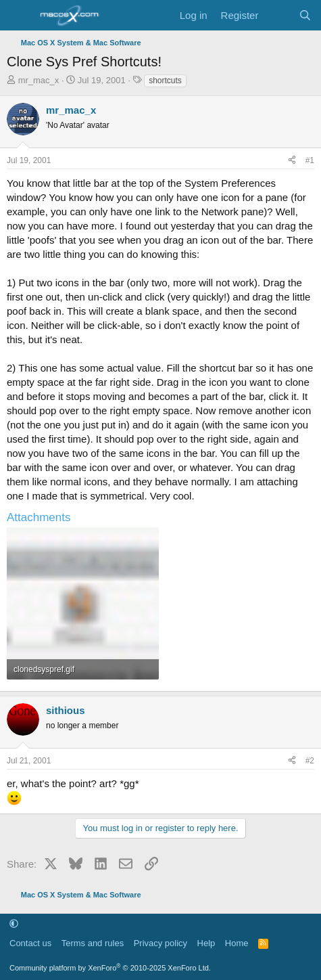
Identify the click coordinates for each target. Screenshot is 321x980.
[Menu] (19, 16)
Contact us (30, 943)
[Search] (305, 15)
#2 (310, 761)
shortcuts (165, 81)
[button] (14, 923)
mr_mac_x (39, 80)
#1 (310, 160)
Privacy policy (160, 943)
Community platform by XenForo (110, 968)
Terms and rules (93, 943)
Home (237, 943)
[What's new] (278, 15)
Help (206, 943)
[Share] (292, 161)
